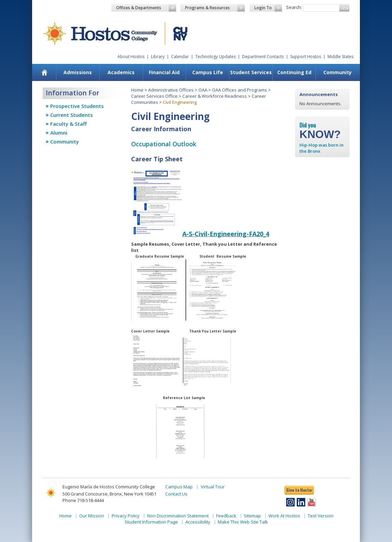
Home (137, 90)
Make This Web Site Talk (243, 522)
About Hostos (131, 57)
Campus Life (208, 72)
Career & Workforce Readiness (215, 96)
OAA (203, 90)
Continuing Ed (294, 72)
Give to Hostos (299, 490)
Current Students (72, 115)
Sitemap (252, 516)
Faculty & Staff (68, 124)
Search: (294, 7)
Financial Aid (164, 72)
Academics (121, 72)
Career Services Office (154, 96)
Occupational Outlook (164, 144)
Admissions (78, 72)
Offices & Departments (146, 8)
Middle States (340, 57)
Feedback (226, 516)
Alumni (59, 133)
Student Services (251, 72)
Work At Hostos (284, 516)
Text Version (321, 516)
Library (158, 57)
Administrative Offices (171, 90)
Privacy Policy (126, 516)
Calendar (180, 57)
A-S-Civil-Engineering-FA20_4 (226, 234)
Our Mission (92, 516)
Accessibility (198, 522)
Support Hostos (306, 57)
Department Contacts (263, 57)
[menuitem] (45, 72)
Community (338, 72)
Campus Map (179, 487)
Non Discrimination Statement (178, 516)
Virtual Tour (213, 487)
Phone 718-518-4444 (83, 500)
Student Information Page (151, 522)
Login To (268, 8)
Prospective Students (77, 106)
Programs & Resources (215, 8)
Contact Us (176, 494)
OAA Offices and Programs (240, 90)
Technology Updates (215, 57)
